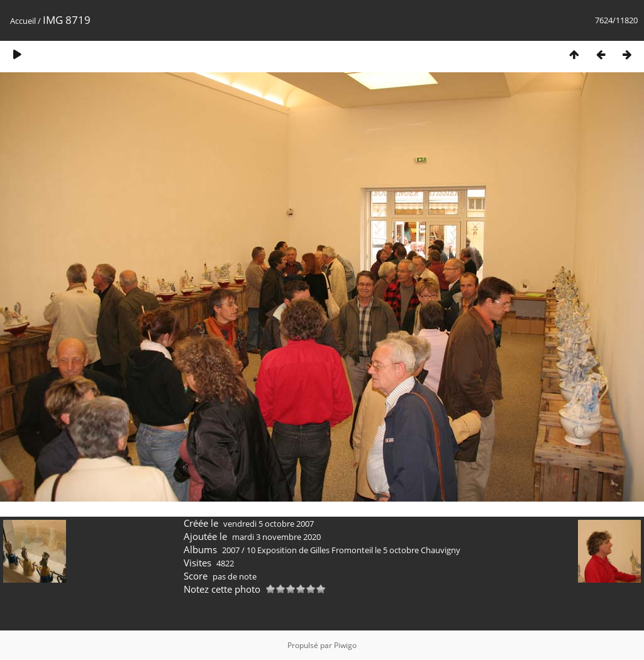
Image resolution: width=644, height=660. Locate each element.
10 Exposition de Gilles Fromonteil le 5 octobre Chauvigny (353, 550)
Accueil (23, 21)
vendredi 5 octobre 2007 (269, 524)
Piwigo (345, 645)
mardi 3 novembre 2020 (276, 537)
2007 (231, 550)
